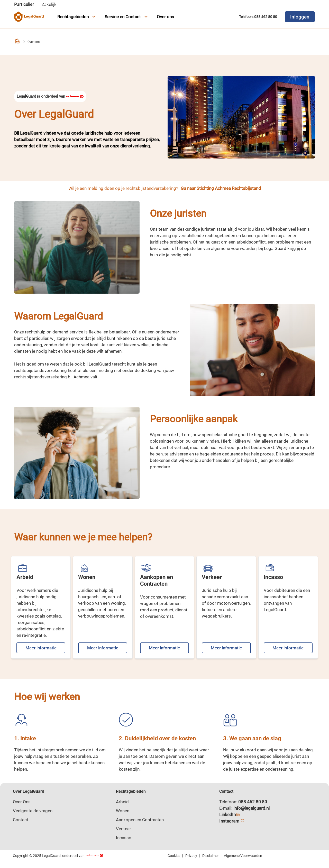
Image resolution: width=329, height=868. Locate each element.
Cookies (174, 856)
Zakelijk (49, 4)
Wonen (123, 811)
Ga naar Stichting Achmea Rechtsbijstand (221, 188)
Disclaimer (211, 856)
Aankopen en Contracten (140, 820)
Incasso (124, 838)
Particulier (24, 4)
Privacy (191, 856)
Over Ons (22, 802)
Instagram (232, 821)
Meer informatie (41, 648)
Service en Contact (127, 17)
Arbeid (122, 802)
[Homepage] (17, 42)
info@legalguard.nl (252, 808)
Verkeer (124, 829)
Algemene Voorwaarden (243, 856)
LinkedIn (230, 815)
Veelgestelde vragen (33, 811)
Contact (21, 820)
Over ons (165, 17)
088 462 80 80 (253, 802)
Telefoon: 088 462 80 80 (258, 17)
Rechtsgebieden (77, 17)
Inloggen (300, 17)
